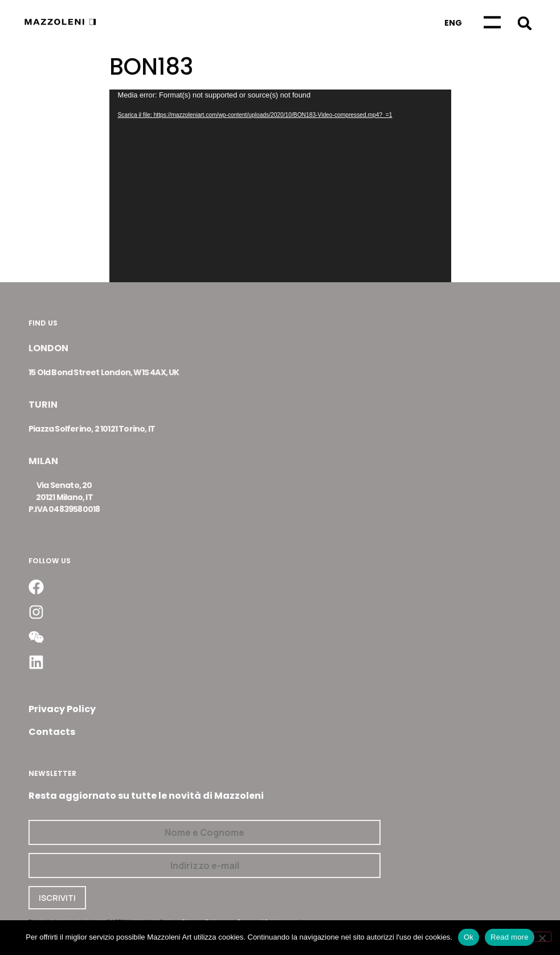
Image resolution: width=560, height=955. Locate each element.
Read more (510, 937)
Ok (469, 937)
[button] (525, 23)
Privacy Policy (62, 709)
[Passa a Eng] (453, 23)
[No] (542, 937)
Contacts (52, 732)
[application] (280, 186)
